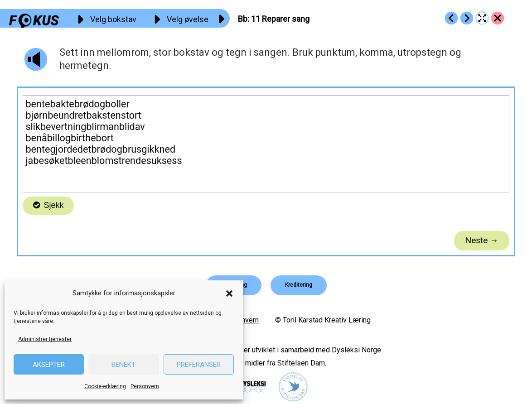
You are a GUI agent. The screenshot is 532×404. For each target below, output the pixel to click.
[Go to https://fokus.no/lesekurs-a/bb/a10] (451, 18)
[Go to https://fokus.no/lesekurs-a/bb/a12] (467, 18)
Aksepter (49, 365)
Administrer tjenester (45, 339)
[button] (229, 293)
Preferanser (199, 365)
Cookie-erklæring (105, 386)
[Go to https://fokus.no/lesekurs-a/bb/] (498, 18)
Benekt (123, 365)
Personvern (145, 386)
